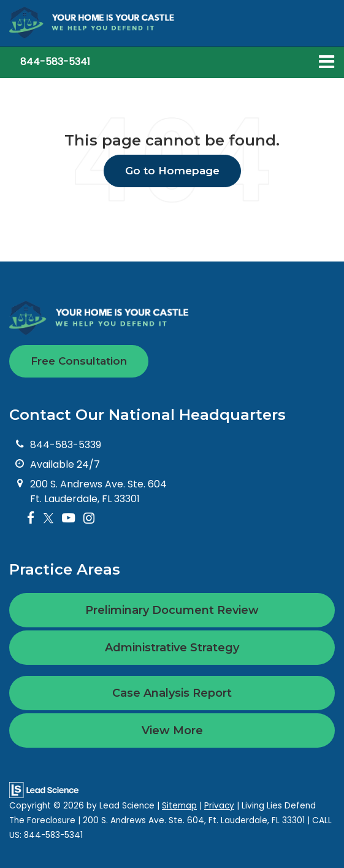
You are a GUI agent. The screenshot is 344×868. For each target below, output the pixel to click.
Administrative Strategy (172, 648)
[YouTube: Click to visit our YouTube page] (68, 518)
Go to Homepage (172, 171)
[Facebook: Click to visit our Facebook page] (31, 518)
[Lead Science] (44, 789)
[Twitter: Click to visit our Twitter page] (48, 518)
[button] (55, 62)
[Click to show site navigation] (327, 62)
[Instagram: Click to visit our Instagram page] (89, 518)
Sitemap (179, 806)
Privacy (219, 806)
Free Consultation (79, 361)
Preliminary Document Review (172, 610)
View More (172, 730)
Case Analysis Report (172, 693)
